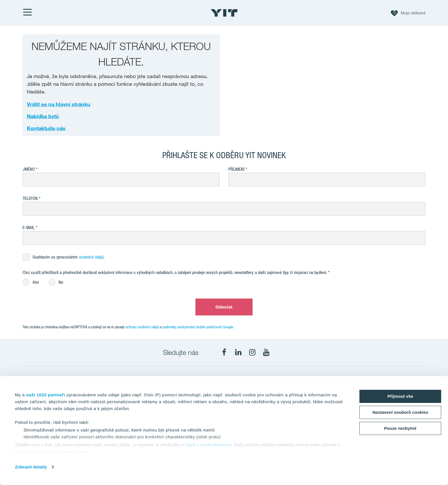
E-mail (29, 227)
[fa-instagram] (252, 352)
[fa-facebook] (224, 352)
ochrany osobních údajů (142, 327)
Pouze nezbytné (400, 428)
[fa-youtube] (266, 352)
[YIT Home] (224, 13)
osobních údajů (91, 257)
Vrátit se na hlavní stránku (59, 104)
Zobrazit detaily (31, 467)
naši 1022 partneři (46, 395)
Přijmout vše (400, 396)
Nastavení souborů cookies (400, 412)
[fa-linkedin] (238, 352)
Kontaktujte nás (46, 128)
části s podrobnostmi (208, 445)
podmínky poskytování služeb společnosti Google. (198, 327)
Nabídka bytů (43, 116)
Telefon (30, 198)
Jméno (29, 169)
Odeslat (224, 307)
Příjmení (236, 169)
